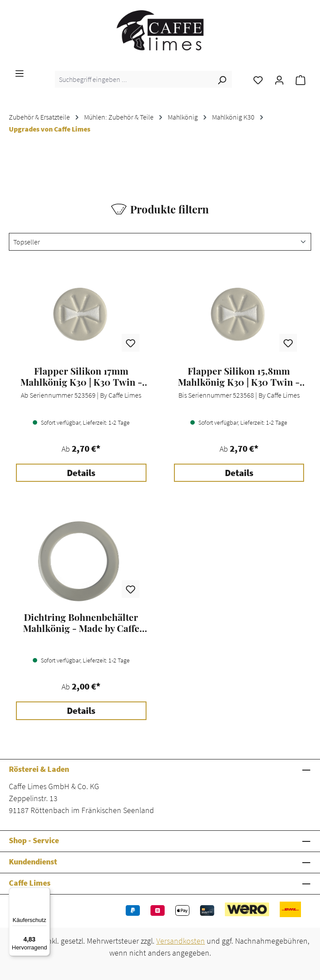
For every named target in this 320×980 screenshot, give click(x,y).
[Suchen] (222, 79)
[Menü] (19, 73)
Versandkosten (181, 941)
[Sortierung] (160, 242)
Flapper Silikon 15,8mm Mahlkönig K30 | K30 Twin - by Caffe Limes (239, 376)
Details (81, 473)
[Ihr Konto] (279, 79)
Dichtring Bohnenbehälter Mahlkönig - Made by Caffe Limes (81, 623)
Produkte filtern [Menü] (160, 209)
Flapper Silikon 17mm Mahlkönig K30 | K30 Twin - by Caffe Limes (81, 376)
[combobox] (133, 79)
